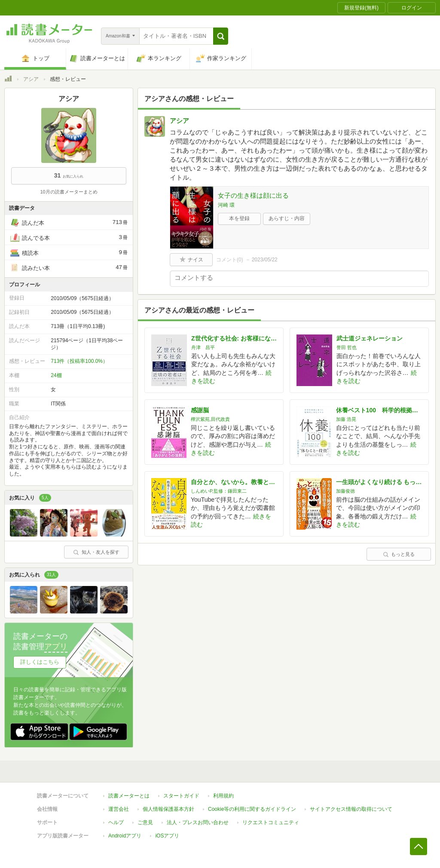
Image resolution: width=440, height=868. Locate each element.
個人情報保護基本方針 (168, 809)
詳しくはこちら (40, 662)
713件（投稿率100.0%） (79, 361)
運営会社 (119, 809)
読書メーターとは (129, 796)
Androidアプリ (125, 836)
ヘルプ (116, 822)
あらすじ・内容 (287, 218)
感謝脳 (200, 410)
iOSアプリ (167, 836)
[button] (221, 36)
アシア (31, 79)
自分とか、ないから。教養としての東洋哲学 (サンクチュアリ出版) (234, 482)
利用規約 (223, 796)
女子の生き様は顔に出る (253, 195)
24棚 (56, 375)
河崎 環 (226, 205)
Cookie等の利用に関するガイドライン (252, 809)
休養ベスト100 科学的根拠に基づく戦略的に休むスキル (379, 410)
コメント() (230, 260)
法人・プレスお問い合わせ (198, 822)
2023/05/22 (265, 260)
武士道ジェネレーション (370, 338)
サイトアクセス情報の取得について (351, 809)
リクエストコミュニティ (271, 822)
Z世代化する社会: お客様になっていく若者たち (234, 338)
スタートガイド (181, 796)
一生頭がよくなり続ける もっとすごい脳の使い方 (379, 482)
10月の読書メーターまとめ (69, 192)
